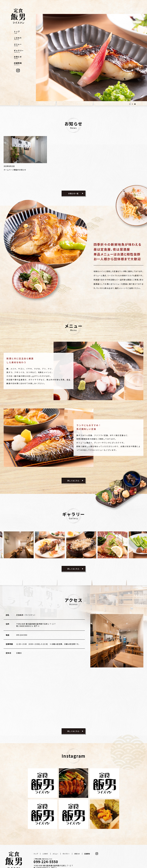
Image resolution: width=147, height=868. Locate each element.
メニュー (19, 45)
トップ (19, 32)
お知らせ (19, 57)
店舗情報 (19, 64)
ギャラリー (19, 51)
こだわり (19, 39)
